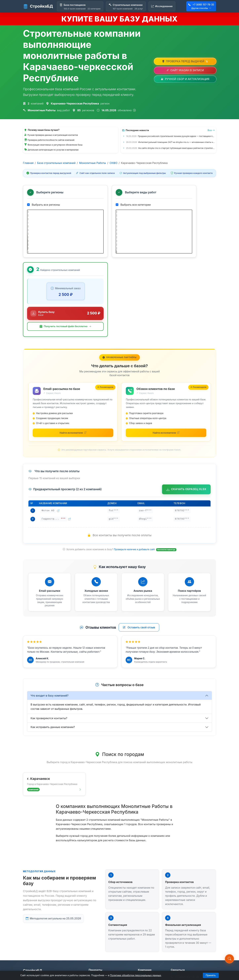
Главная (28, 163)
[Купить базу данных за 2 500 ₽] (185, 236)
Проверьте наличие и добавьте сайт (135, 476)
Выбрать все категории (110, 205)
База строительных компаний (56, 163)
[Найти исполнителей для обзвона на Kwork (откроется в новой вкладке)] (166, 359)
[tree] (54, 235)
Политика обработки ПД (151, 942)
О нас (141, 905)
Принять (211, 975)
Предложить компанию (146, 923)
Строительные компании (105, 913)
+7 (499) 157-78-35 (203, 5)
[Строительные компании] (126, 6)
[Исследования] (162, 6)
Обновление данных (151, 932)
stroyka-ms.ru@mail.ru (187, 912)
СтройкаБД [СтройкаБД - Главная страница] (38, 6)
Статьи (93, 928)
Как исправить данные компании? (53, 654)
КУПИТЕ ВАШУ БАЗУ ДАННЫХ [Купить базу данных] (119, 19)
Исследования (98, 920)
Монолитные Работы (93, 163)
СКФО (113, 163)
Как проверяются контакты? (49, 646)
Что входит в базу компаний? (50, 623)
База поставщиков (100, 905)
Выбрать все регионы (44, 205)
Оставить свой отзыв (139, 555)
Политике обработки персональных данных (136, 975)
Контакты (144, 913)
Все (211, 130)
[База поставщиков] (80, 6)
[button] (185, 251)
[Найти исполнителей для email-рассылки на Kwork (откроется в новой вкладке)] (73, 359)
